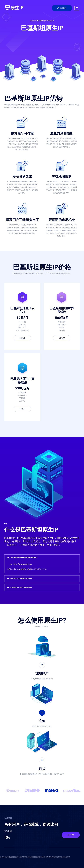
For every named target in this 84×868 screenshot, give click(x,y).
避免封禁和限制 (62, 133)
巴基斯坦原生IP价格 (42, 267)
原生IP (53, 620)
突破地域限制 (62, 177)
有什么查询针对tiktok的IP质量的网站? (24, 558)
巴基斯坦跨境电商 (52, 857)
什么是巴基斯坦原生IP (31, 530)
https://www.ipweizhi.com (22, 564)
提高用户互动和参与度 (22, 220)
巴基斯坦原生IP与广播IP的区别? (21, 587)
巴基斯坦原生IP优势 (33, 98)
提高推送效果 (22, 177)
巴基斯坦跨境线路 (6, 857)
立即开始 (71, 835)
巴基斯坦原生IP (42, 28)
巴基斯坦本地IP (17, 857)
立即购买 (62, 8)
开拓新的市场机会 (62, 220)
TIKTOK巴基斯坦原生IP (33, 274)
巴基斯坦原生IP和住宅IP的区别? (21, 579)
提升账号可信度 (22, 133)
